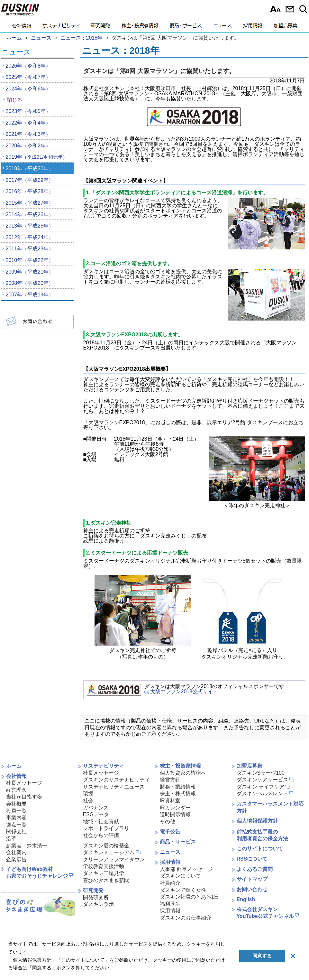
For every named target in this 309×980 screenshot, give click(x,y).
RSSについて (252, 859)
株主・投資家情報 (140, 27)
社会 (88, 801)
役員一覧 (16, 811)
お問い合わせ (290, 9)
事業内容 (16, 818)
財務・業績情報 (178, 787)
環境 (88, 793)
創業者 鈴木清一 (27, 846)
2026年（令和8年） (28, 66)
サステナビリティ (61, 27)
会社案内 (16, 852)
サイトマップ (252, 879)
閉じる (14, 100)
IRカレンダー (175, 808)
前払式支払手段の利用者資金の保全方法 (262, 835)
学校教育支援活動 (104, 866)
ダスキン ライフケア (260, 787)
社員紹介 (170, 883)
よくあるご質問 (255, 869)
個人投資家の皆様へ (183, 773)
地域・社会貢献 (101, 821)
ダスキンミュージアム (109, 852)
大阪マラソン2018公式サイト (184, 692)
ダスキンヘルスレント (262, 793)
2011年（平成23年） (30, 249)
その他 (168, 821)
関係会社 (16, 831)
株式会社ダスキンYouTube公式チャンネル (265, 913)
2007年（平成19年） (30, 295)
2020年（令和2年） (28, 146)
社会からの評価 (101, 835)
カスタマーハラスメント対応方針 (270, 807)
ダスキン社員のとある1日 (190, 897)
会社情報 (22, 27)
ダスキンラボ (98, 904)
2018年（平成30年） (30, 168)
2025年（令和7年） (28, 77)
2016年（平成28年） (30, 191)
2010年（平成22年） (30, 260)
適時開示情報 (175, 814)
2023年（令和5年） (28, 111)
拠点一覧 (16, 825)
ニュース (222, 27)
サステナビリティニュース (114, 787)
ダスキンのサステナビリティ (116, 780)
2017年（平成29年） (30, 180)
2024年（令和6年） (28, 89)
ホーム (14, 766)
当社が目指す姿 (24, 797)
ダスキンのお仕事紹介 (186, 918)
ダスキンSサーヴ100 (261, 773)
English (246, 899)
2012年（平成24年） (30, 237)
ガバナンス (96, 808)
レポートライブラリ (106, 828)
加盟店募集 (286, 27)
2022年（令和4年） (28, 123)
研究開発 (100, 27)
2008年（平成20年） (30, 283)
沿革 (11, 839)
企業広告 (16, 859)
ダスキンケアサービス (262, 780)
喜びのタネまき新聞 (106, 880)
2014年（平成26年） (30, 215)
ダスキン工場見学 (104, 873)
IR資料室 (170, 801)
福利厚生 (170, 904)
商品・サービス (186, 27)
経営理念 (16, 790)
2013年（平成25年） (30, 226)
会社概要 (16, 804)
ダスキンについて (180, 876)
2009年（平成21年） (30, 272)
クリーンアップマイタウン (114, 859)
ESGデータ (96, 814)
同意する (262, 956)
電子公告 (170, 831)
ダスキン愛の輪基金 (106, 846)
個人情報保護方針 (257, 821)
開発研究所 (96, 897)
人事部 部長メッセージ (186, 869)
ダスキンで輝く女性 (183, 890)
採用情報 (253, 27)
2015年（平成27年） (30, 203)
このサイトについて (260, 849)
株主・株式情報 (178, 793)
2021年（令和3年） (28, 134)
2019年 (37, 157)
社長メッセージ (24, 783)
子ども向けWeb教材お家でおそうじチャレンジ (37, 873)
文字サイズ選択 (275, 9)
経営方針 (170, 780)
